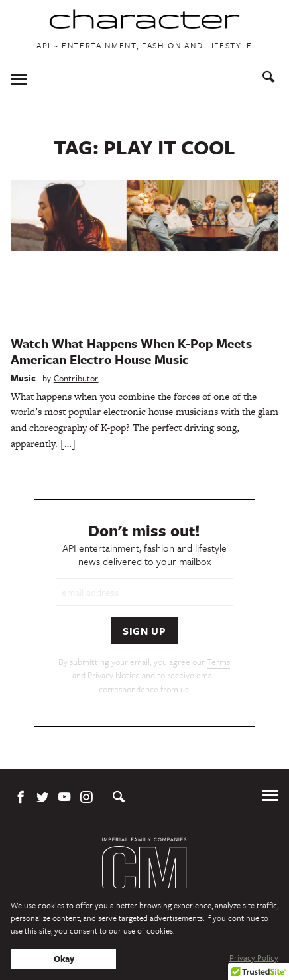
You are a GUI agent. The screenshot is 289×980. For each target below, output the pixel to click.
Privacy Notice (114, 675)
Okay (64, 959)
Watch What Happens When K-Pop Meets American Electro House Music (131, 351)
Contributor (76, 378)
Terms (218, 662)
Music (23, 378)
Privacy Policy (254, 957)
